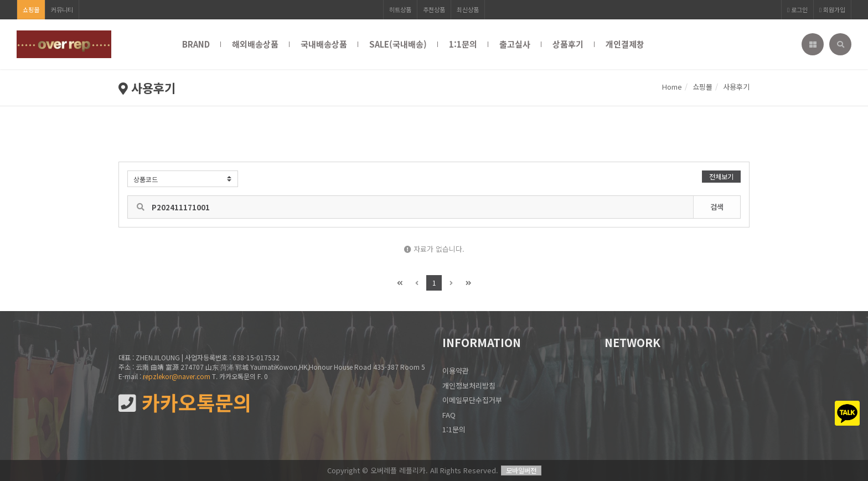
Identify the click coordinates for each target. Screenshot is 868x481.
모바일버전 (521, 470)
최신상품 (468, 9)
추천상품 (434, 9)
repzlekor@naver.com (177, 376)
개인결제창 (625, 44)
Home (672, 87)
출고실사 (515, 44)
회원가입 (832, 9)
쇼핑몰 (31, 9)
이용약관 (456, 371)
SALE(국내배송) (398, 44)
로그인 (797, 9)
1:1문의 (463, 44)
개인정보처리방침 (469, 386)
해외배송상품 (255, 44)
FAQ (449, 415)
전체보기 (721, 176)
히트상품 (400, 9)
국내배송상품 (324, 44)
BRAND (196, 44)
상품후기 (568, 44)
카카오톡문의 (185, 403)
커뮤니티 (62, 9)
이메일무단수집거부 (472, 400)
